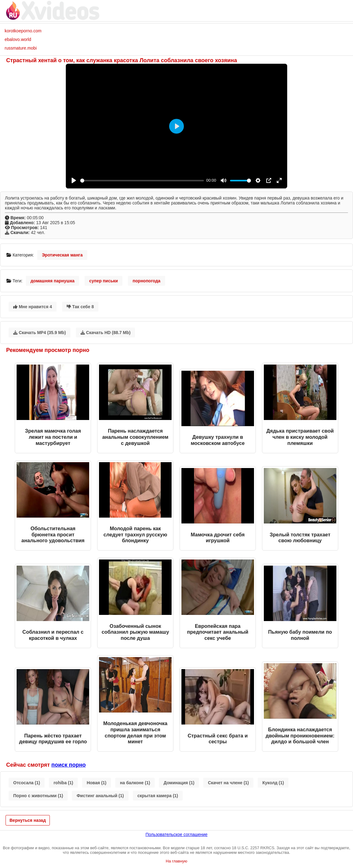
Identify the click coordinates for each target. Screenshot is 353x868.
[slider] (142, 181)
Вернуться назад (28, 820)
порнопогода (146, 281)
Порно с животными (38, 796)
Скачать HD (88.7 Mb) (106, 333)
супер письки (103, 281)
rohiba (63, 783)
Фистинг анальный (100, 796)
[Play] (74, 180)
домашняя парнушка (52, 281)
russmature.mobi (21, 48)
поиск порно (69, 765)
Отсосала (27, 783)
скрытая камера (158, 796)
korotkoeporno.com (23, 31)
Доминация (179, 783)
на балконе (135, 783)
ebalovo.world (18, 39)
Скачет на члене (228, 783)
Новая (97, 783)
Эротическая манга (62, 255)
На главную (177, 861)
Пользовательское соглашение (177, 834)
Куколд (273, 783)
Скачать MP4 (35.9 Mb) (40, 333)
